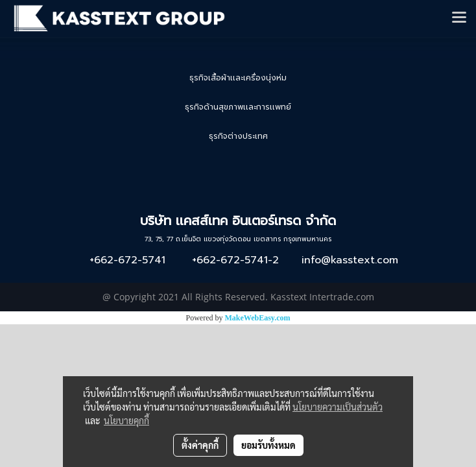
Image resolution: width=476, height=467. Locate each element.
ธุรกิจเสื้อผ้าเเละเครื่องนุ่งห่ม (238, 78)
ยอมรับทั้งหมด (268, 445)
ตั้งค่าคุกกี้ (200, 445)
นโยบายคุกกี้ (126, 420)
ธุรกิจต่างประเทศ (238, 136)
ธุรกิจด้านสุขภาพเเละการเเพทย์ (238, 107)
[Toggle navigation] (459, 18)
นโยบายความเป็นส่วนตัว (338, 407)
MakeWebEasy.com (258, 318)
